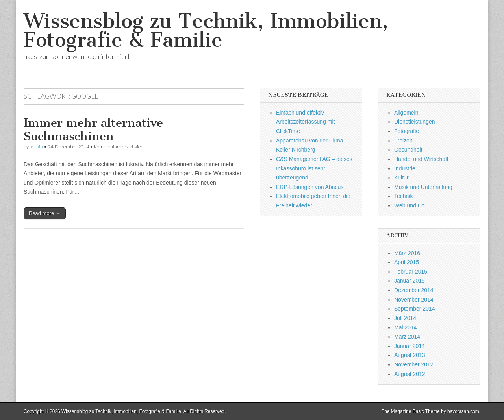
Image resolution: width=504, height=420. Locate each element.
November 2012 (414, 364)
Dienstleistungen (415, 122)
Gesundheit (408, 150)
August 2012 (410, 374)
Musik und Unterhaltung (423, 187)
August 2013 (410, 355)
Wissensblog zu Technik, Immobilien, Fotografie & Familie (206, 31)
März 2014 (407, 337)
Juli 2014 (405, 318)
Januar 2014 (409, 346)
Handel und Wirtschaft (421, 159)
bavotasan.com (463, 411)
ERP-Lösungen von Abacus (310, 187)
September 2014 (415, 309)
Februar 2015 (411, 272)
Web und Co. (410, 205)
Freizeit (403, 141)
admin (36, 147)
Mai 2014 (406, 327)
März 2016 (407, 253)
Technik (403, 196)
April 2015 (407, 262)
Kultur (401, 178)
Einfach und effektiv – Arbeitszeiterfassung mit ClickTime (305, 122)
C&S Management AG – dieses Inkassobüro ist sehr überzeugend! (314, 168)
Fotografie (407, 131)
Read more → (45, 213)
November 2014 (414, 300)
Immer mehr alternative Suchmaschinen (93, 130)
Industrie (405, 168)
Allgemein (406, 113)
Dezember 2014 (414, 290)
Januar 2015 (409, 281)
